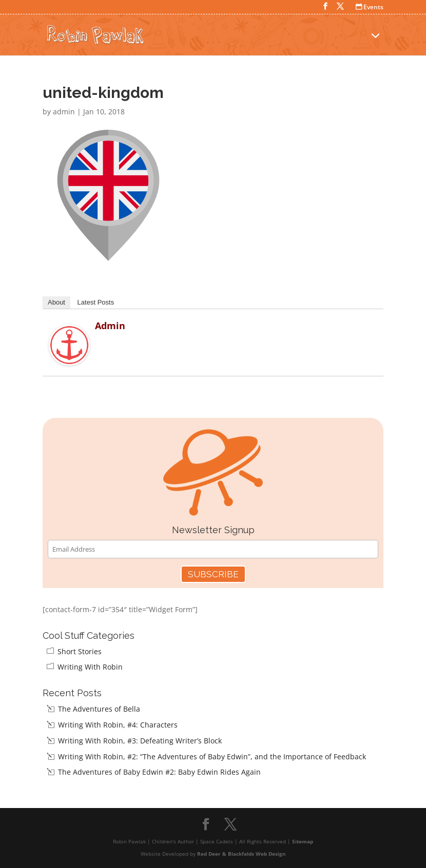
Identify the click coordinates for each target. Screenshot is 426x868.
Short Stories (80, 651)
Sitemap (303, 841)
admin (64, 112)
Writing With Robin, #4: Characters (118, 725)
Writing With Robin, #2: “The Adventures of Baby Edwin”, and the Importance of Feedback (212, 756)
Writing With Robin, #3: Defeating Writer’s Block (140, 741)
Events (370, 7)
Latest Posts (96, 302)
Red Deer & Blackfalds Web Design (241, 854)
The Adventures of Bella (99, 709)
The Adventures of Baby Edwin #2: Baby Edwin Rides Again (159, 772)
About (56, 302)
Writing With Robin (90, 667)
